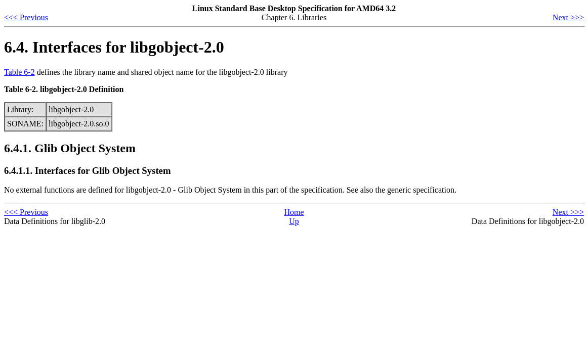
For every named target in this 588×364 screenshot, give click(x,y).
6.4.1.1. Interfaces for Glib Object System (88, 171)
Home (294, 212)
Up (294, 221)
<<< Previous (26, 17)
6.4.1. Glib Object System (70, 148)
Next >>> (568, 17)
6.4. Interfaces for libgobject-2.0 (114, 47)
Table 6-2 (19, 72)
